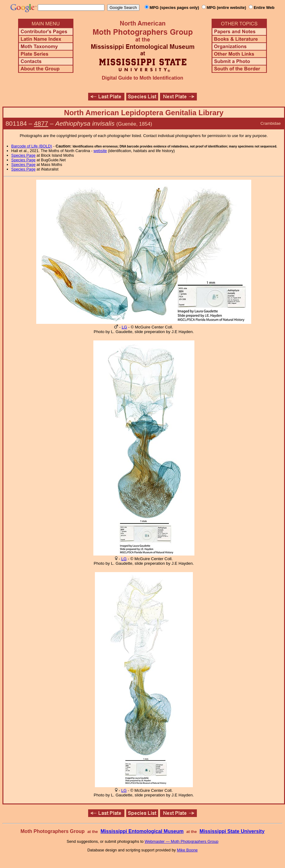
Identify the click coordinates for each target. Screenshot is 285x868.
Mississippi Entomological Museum (142, 831)
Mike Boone (187, 850)
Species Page (23, 155)
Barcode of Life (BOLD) (32, 146)
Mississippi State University (232, 831)
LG (124, 327)
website (100, 151)
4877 (41, 123)
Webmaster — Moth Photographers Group (182, 841)
